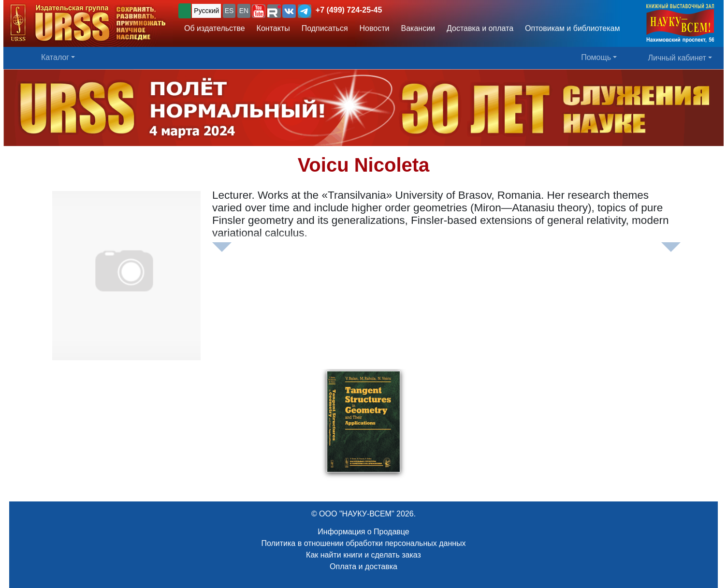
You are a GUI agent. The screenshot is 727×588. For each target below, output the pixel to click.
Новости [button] (375, 28)
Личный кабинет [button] (677, 58)
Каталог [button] (55, 57)
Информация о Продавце (363, 532)
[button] (259, 11)
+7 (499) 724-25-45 (349, 10)
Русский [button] (206, 11)
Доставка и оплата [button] (480, 28)
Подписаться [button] (325, 28)
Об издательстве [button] (215, 28)
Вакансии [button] (418, 28)
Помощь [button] (596, 57)
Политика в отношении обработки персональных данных (363, 543)
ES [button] (229, 11)
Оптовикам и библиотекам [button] (572, 28)
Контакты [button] (273, 28)
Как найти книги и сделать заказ (363, 555)
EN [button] (244, 11)
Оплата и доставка (363, 566)
